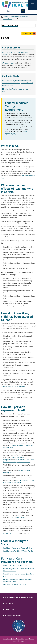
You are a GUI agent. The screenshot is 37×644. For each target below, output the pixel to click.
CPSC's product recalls (17, 517)
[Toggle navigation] (33, 5)
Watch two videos (8, 63)
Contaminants (8, 19)
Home (6, 17)
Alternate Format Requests (20, 639)
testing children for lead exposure (13, 386)
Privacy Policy (7, 639)
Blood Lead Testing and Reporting (15, 566)
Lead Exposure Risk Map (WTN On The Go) (18, 551)
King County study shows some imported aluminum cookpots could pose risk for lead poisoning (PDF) (17, 83)
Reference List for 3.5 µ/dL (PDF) (15, 585)
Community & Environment (19, 17)
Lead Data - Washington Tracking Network (18, 548)
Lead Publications (9, 533)
